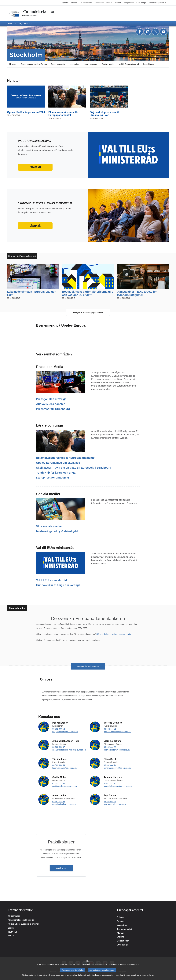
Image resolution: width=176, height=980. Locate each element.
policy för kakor (124, 975)
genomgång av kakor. (145, 975)
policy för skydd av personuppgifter (101, 975)
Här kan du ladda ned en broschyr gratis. (114, 634)
